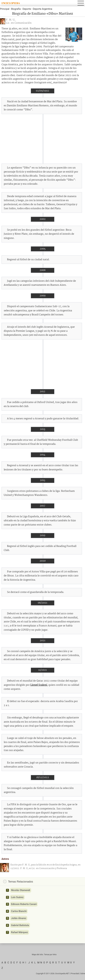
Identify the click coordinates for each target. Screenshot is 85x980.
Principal (5, 9)
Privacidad (75, 974)
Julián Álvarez (19, 918)
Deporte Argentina (42, 9)
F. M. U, (11, 20)
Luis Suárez (17, 897)
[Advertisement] (42, 139)
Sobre (83, 974)
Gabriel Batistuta (20, 925)
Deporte (27, 9)
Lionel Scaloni (39, 685)
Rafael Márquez (19, 932)
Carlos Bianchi (19, 911)
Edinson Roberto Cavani (24, 904)
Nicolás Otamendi (21, 890)
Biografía (16, 9)
